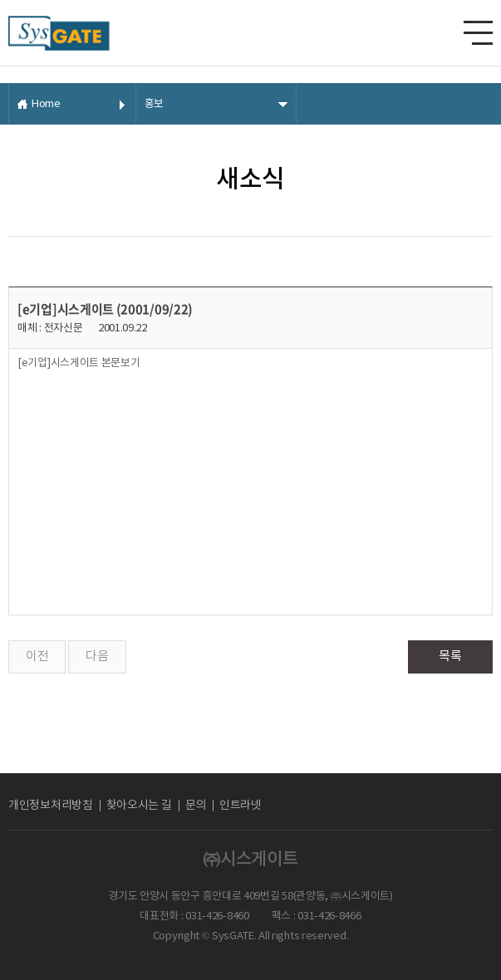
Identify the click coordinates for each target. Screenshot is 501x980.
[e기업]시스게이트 (79, 363)
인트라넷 (241, 806)
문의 (196, 806)
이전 (37, 657)
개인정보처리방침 (51, 806)
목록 (450, 657)
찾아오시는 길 (139, 806)
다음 (97, 657)
